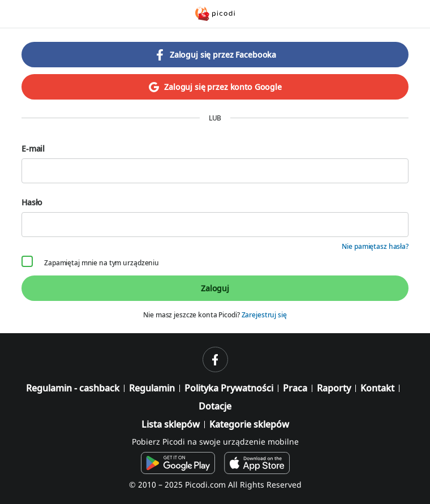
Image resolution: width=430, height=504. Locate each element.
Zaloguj (215, 288)
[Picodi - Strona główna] (215, 14)
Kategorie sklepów (249, 424)
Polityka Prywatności (229, 388)
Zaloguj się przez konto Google (215, 87)
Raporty (334, 388)
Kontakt (377, 388)
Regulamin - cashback (73, 388)
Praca (295, 388)
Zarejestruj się (264, 315)
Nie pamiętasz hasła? (375, 246)
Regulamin (152, 388)
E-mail (215, 163)
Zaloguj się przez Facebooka (215, 55)
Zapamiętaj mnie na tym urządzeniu (90, 262)
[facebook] (215, 359)
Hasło (215, 217)
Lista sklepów (171, 424)
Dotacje (215, 406)
